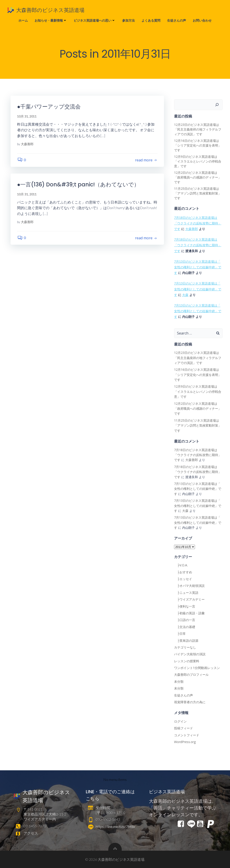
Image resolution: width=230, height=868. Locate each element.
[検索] (217, 105)
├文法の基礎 (185, 627)
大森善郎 (27, 144)
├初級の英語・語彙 (189, 613)
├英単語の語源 (186, 641)
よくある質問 (151, 20)
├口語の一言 (185, 620)
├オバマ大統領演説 (189, 586)
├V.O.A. (181, 565)
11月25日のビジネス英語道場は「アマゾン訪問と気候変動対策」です (198, 193)
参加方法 (128, 20)
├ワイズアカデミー (189, 600)
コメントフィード (187, 735)
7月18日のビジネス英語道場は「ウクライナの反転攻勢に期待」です (198, 223)
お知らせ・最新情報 (51, 20)
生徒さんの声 (177, 20)
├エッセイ (183, 579)
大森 (185, 295)
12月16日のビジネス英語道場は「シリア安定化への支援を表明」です (198, 146)
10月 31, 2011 (27, 117)
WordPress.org (185, 742)
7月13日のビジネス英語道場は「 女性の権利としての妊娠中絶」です (198, 267)
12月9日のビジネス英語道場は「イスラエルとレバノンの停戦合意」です (198, 162)
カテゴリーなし (185, 647)
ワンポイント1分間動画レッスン (197, 668)
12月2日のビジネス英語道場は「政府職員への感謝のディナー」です (198, 177)
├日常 (180, 634)
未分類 (179, 682)
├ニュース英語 (186, 593)
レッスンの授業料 (187, 661)
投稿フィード (184, 728)
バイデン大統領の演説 (190, 654)
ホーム (23, 20)
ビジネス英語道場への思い (95, 20)
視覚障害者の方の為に (190, 702)
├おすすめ (183, 572)
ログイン (180, 722)
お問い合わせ (202, 20)
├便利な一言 (185, 606)
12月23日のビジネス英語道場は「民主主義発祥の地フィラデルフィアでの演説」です (198, 130)
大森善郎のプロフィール (191, 675)
